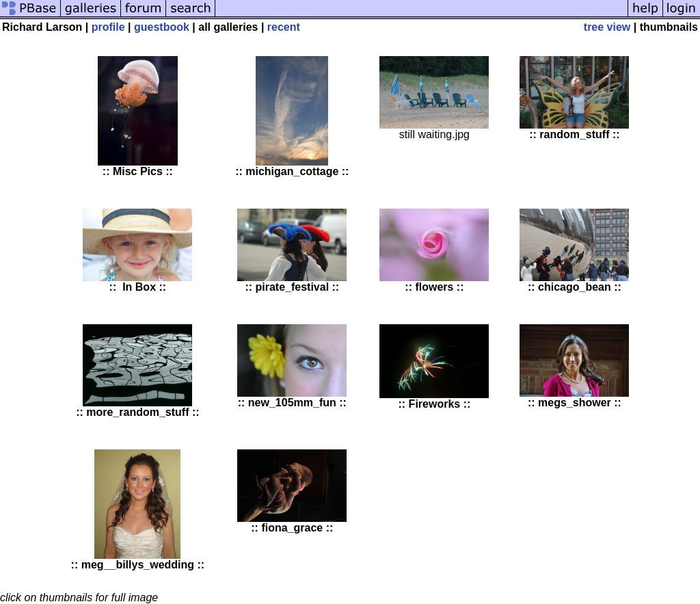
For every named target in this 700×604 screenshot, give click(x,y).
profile (108, 27)
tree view (607, 27)
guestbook (162, 27)
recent (284, 27)
